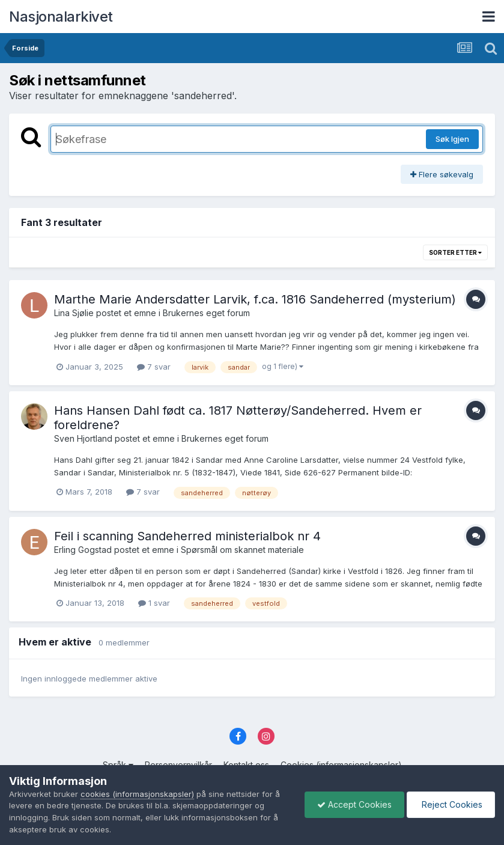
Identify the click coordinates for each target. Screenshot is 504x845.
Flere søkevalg (442, 174)
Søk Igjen (452, 139)
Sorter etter (455, 252)
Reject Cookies (451, 804)
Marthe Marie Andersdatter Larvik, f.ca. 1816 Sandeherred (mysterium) (255, 299)
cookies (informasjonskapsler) (137, 794)
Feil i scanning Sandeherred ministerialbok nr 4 (187, 536)
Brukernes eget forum (206, 313)
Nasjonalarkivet (61, 17)
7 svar (154, 367)
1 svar (154, 603)
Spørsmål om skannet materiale (242, 550)
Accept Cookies (354, 804)
